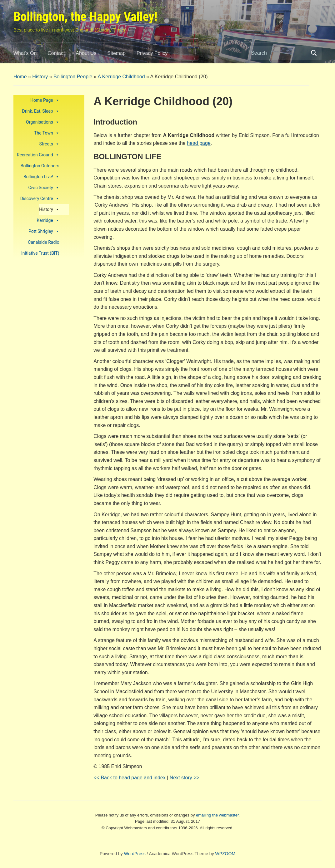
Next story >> (185, 778)
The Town (47, 133)
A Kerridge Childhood (121, 77)
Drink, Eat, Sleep (41, 111)
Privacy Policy (152, 53)
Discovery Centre (40, 199)
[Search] (279, 53)
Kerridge (48, 221)
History (40, 77)
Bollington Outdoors (40, 166)
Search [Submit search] (314, 53)
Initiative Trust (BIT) (40, 253)
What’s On (25, 53)
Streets (49, 144)
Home (20, 77)
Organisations (43, 122)
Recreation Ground (38, 155)
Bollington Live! (41, 177)
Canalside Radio (43, 242)
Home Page (45, 100)
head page (199, 143)
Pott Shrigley (44, 231)
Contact (56, 53)
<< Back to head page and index (129, 778)
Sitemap (116, 53)
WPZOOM (225, 854)
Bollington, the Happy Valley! (85, 17)
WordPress (135, 854)
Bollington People (73, 77)
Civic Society (44, 188)
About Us (86, 53)
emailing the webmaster (217, 815)
